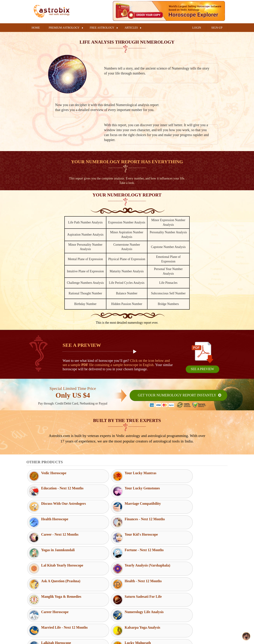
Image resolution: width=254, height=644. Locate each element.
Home (36, 28)
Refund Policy (87, 614)
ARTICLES (131, 28)
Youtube (189, 623)
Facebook (189, 596)
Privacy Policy (87, 608)
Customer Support (89, 591)
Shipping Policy (88, 620)
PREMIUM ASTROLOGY (64, 28)
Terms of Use (87, 597)
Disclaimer (85, 602)
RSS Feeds (135, 591)
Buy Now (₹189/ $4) (127, 638)
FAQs (133, 597)
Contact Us (136, 602)
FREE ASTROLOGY (102, 28)
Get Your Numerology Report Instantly (177, 395)
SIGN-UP (217, 28)
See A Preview (202, 369)
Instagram (189, 614)
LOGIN (197, 28)
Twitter (188, 605)
